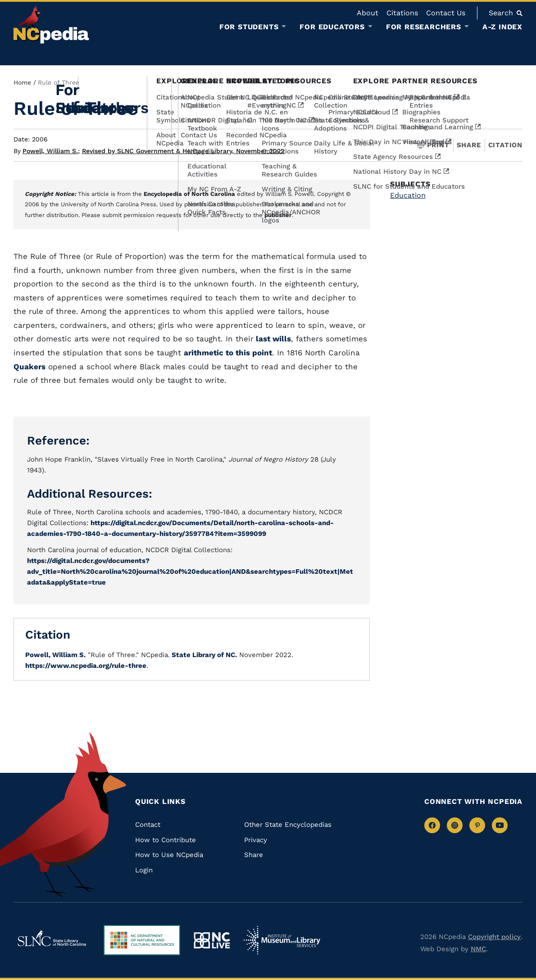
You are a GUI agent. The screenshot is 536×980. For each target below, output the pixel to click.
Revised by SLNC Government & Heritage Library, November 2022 (183, 151)
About (368, 13)
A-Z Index (502, 27)
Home (22, 82)
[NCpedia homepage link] (51, 25)
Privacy (256, 840)
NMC (478, 949)
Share (469, 145)
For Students (249, 27)
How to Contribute (166, 840)
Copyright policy (494, 937)
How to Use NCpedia (169, 855)
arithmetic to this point (228, 353)
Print (433, 145)
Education (408, 195)
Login (144, 870)
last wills (272, 339)
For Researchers (424, 27)
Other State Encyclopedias (288, 825)
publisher (278, 215)
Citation (505, 145)
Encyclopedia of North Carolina (189, 194)
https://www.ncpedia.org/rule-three (86, 666)
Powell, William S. (51, 151)
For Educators (332, 27)
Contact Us (446, 13)
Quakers (30, 367)
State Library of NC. (203, 655)
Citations (402, 13)
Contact (148, 825)
